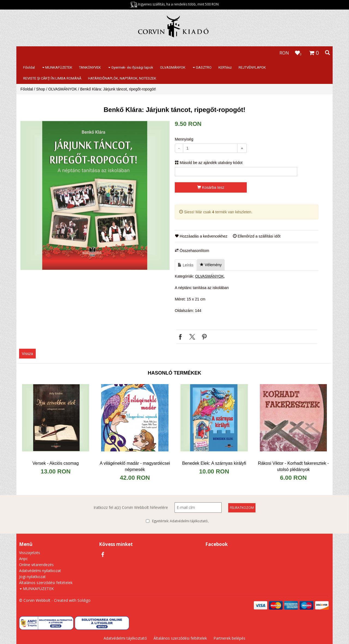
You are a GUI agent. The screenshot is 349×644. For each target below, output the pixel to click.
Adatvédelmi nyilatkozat (40, 571)
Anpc (23, 559)
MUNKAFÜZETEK (57, 67)
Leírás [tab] (186, 265)
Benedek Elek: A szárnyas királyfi (214, 463)
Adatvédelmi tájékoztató (189, 521)
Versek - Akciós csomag (56, 463)
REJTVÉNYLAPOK (252, 67)
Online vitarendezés (36, 565)
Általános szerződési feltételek (46, 583)
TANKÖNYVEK (90, 67)
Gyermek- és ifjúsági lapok (131, 67)
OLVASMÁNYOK (173, 67)
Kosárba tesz (211, 187)
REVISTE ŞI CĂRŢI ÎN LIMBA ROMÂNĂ (52, 78)
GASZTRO (202, 67)
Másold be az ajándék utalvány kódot (209, 163)
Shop (41, 89)
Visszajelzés (30, 553)
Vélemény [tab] (211, 265)
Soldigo (84, 600)
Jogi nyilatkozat (32, 577)
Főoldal (29, 67)
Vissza (27, 354)
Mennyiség (184, 139)
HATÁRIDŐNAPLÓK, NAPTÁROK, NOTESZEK (122, 78)
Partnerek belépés (229, 638)
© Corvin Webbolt (35, 600)
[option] (95, 195)
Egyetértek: (180, 521)
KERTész (225, 67)
